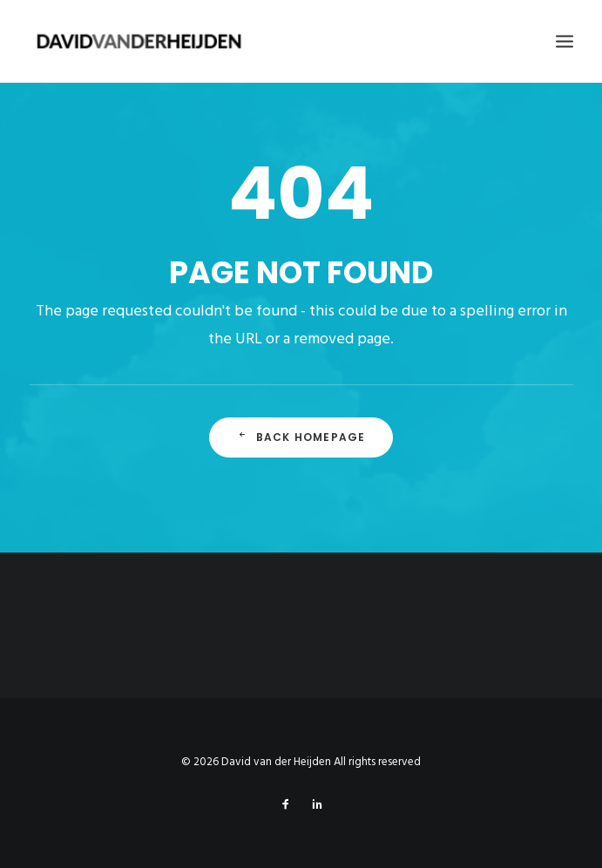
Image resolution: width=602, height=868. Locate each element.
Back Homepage (301, 437)
